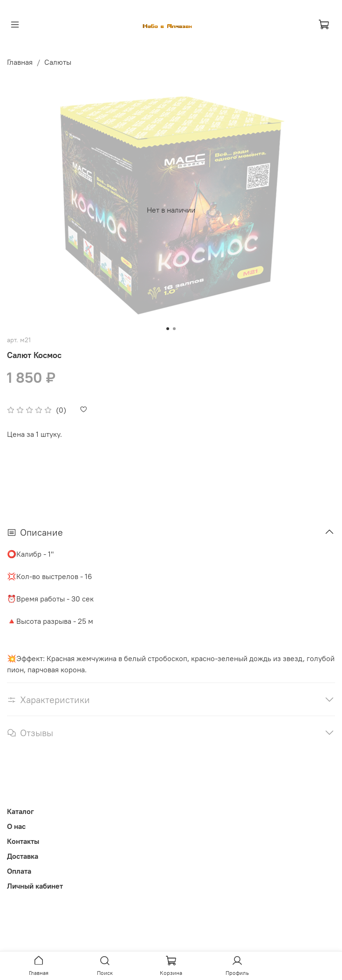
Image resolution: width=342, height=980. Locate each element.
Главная (20, 62)
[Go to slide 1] (168, 329)
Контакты (23, 841)
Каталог (21, 811)
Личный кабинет (35, 886)
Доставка (23, 856)
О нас (16, 826)
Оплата (19, 871)
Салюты (58, 62)
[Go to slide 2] (174, 329)
